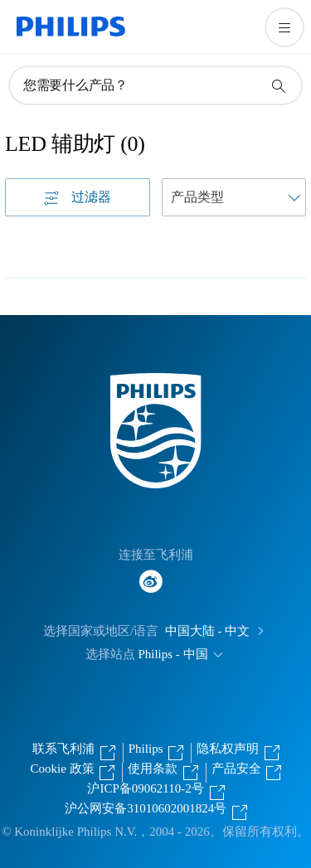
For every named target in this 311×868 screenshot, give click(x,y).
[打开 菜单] (284, 27)
